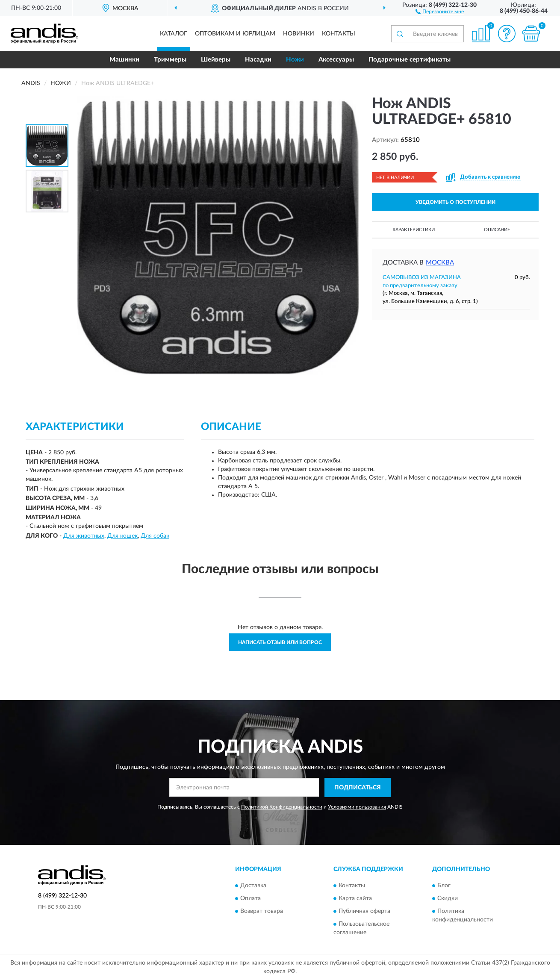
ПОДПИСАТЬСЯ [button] (358, 788)
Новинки (299, 34)
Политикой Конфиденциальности (282, 807)
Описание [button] (497, 230)
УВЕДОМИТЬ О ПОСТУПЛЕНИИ (455, 202)
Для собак (155, 536)
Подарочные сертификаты (410, 60)
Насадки (258, 60)
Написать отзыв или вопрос (280, 642)
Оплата (251, 899)
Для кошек (122, 536)
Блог (444, 886)
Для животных (84, 536)
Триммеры (170, 60)
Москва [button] (440, 263)
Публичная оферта (364, 912)
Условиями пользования (357, 807)
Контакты (339, 34)
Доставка (253, 886)
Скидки (448, 899)
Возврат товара (262, 912)
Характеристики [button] (414, 230)
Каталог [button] (174, 34)
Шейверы (216, 60)
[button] (440, 11)
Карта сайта (355, 899)
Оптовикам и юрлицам (235, 34)
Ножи (295, 60)
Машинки (124, 60)
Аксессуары (336, 60)
